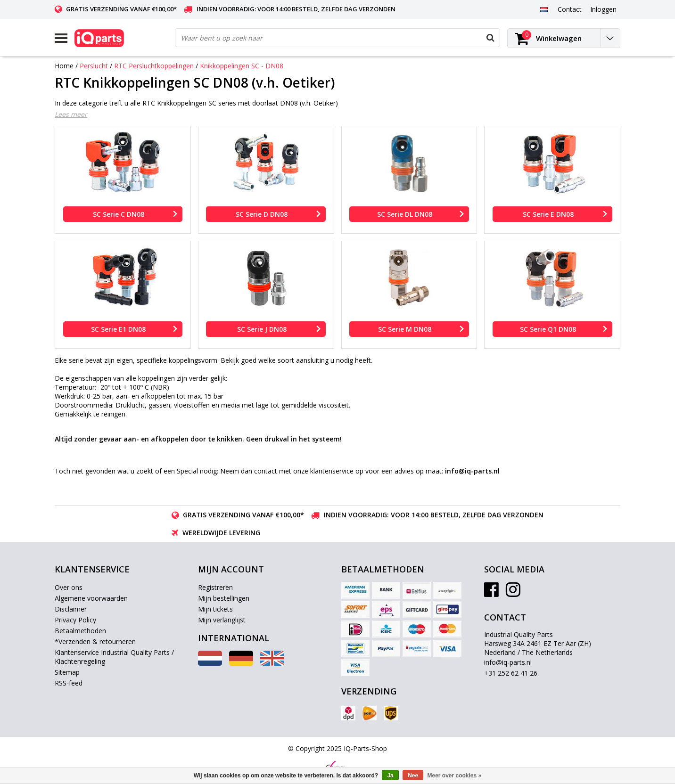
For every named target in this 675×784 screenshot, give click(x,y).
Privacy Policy (75, 620)
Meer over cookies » (455, 776)
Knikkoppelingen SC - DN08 (242, 66)
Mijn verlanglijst (222, 620)
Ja (390, 776)
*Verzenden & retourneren (95, 641)
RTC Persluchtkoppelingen (154, 66)
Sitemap (67, 672)
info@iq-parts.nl (508, 662)
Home (64, 66)
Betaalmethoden (80, 631)
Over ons (69, 587)
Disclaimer (71, 609)
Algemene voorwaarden (91, 598)
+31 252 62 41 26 (511, 673)
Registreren (215, 587)
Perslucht (94, 66)
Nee (413, 776)
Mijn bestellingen (224, 598)
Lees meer (71, 114)
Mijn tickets (215, 609)
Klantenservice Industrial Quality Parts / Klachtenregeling (114, 657)
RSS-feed (69, 683)
